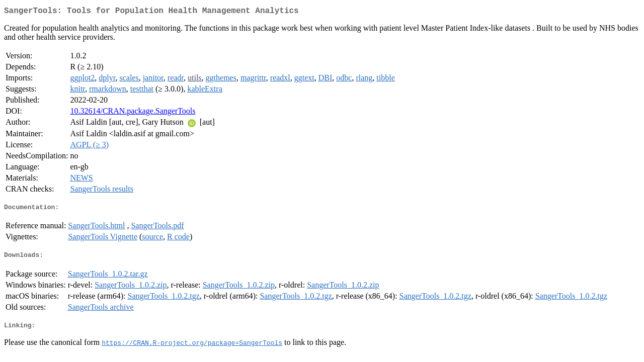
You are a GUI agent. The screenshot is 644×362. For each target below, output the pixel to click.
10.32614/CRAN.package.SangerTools (133, 113)
